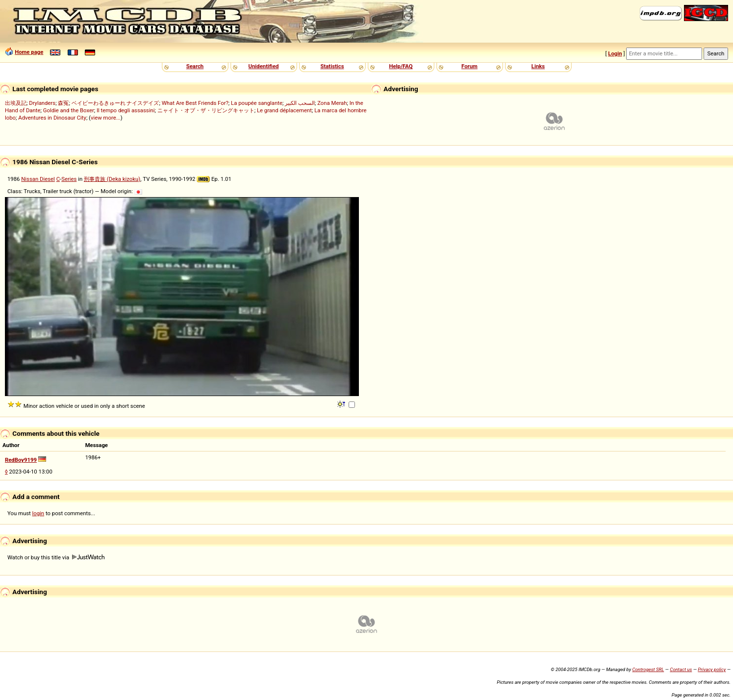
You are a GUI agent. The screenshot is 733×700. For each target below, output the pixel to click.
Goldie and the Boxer (69, 110)
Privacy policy (712, 669)
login (38, 513)
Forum (469, 66)
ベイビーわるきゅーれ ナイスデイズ (115, 103)
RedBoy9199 (21, 460)
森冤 (63, 103)
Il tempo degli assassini (126, 110)
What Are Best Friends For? (195, 103)
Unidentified (264, 66)
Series (69, 179)
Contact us (681, 669)
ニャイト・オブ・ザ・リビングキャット (206, 110)
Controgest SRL (648, 669)
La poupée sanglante (257, 103)
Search (195, 66)
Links (538, 66)
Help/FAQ (401, 66)
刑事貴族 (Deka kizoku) (112, 179)
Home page (29, 52)
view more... (106, 118)
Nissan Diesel (38, 179)
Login (615, 53)
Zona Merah (332, 103)
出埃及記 (16, 103)
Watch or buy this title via (56, 557)
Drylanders (42, 103)
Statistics (332, 66)
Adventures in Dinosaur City (52, 118)
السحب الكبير (300, 103)
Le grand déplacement (284, 110)
